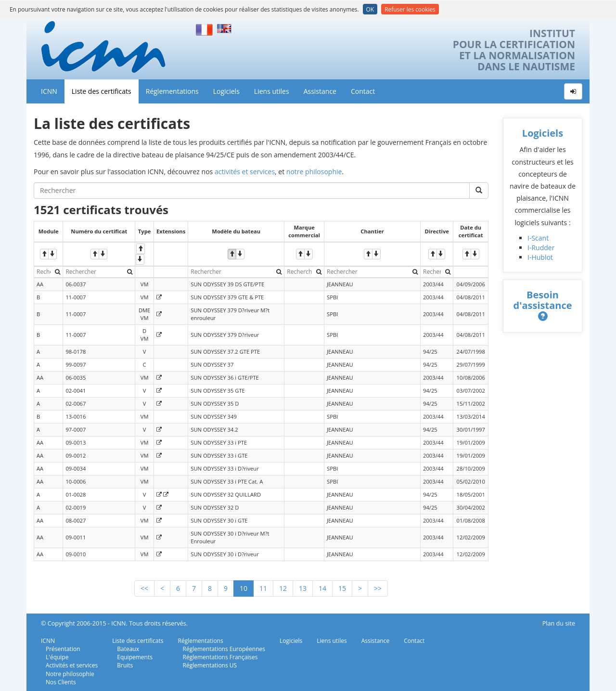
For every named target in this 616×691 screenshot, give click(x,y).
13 (303, 588)
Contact (363, 91)
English (226, 29)
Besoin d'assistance (543, 300)
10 (244, 588)
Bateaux (128, 649)
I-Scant (538, 238)
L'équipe (57, 657)
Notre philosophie (70, 674)
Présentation (63, 649)
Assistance (320, 91)
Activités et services (72, 665)
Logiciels (226, 91)
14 (322, 588)
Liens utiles (272, 91)
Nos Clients (61, 682)
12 (283, 588)
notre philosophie (314, 172)
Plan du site (559, 623)
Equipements (135, 657)
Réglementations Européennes (224, 649)
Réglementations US (210, 665)
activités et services (245, 172)
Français (205, 29)
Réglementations (172, 91)
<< (144, 588)
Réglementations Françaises (220, 657)
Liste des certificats (102, 91)
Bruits (125, 665)
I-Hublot (540, 257)
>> (378, 588)
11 (263, 588)
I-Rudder (541, 248)
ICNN (49, 91)
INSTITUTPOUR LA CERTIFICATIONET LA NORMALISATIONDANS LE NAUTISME (514, 50)
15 (342, 588)
